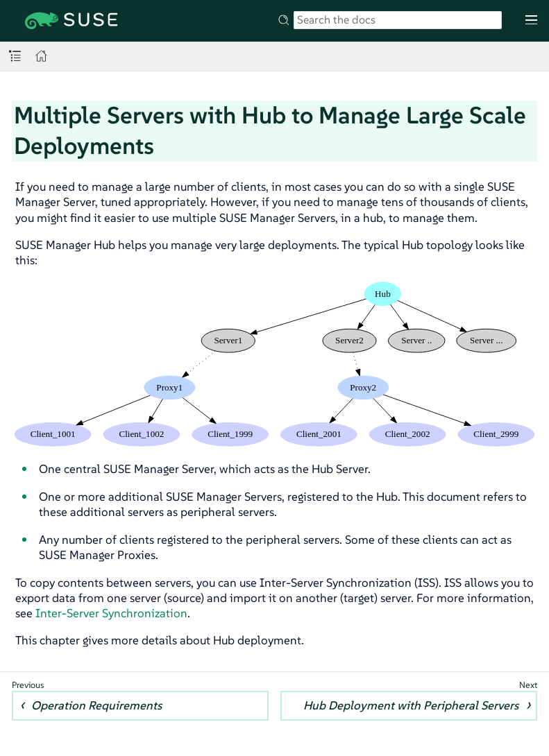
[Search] (398, 20)
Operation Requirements (96, 705)
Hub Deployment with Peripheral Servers (411, 705)
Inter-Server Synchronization (111, 613)
